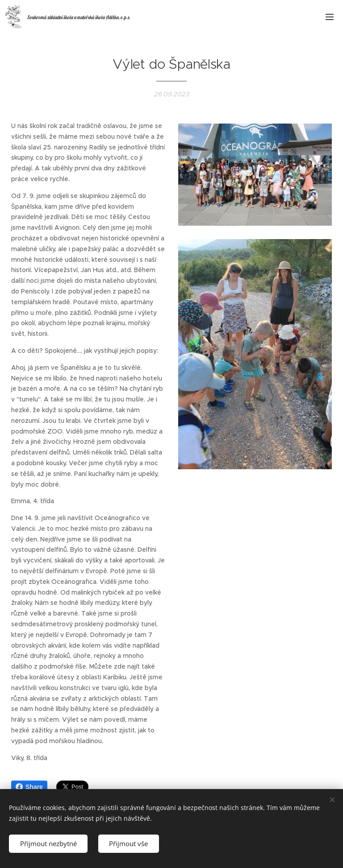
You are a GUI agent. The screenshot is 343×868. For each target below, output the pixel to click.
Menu (330, 17)
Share (29, 787)
